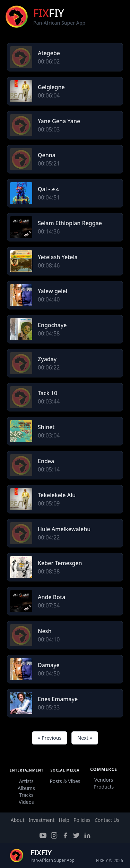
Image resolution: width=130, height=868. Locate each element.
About (18, 820)
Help (64, 820)
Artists (26, 781)
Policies (82, 820)
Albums (26, 788)
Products (104, 787)
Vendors (104, 780)
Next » (85, 738)
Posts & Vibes (65, 781)
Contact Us (107, 820)
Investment (42, 820)
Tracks (26, 795)
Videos (26, 802)
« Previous (50, 738)
